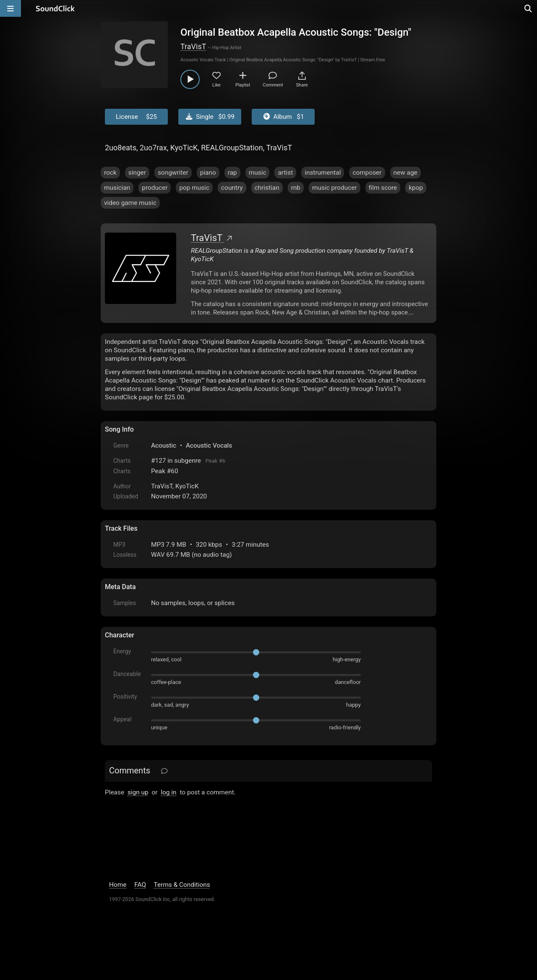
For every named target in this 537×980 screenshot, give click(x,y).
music (258, 173)
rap (232, 173)
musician (117, 188)
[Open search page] (529, 8)
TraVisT (193, 46)
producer (155, 188)
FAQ (140, 885)
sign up (138, 792)
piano (208, 173)
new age (405, 173)
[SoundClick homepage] (55, 8)
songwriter (173, 173)
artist (285, 173)
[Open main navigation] (10, 8)
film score (383, 188)
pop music (194, 188)
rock (110, 173)
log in (168, 792)
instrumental (323, 173)
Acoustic (164, 445)
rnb (296, 188)
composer (367, 173)
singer (137, 173)
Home (118, 885)
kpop (416, 188)
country (232, 188)
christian (267, 188)
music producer (335, 188)
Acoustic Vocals (209, 445)
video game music (130, 203)
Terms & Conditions (182, 885)
